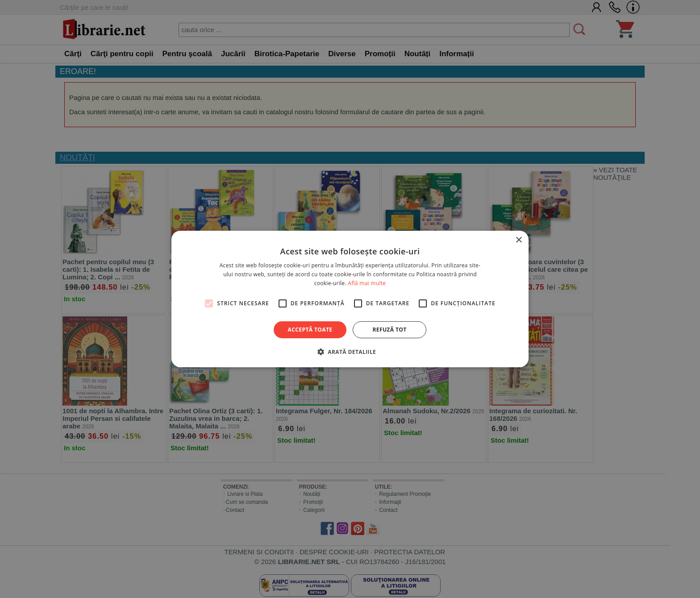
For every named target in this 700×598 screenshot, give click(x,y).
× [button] (519, 240)
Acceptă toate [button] (310, 330)
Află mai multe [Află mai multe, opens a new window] (367, 283)
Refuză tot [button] (389, 330)
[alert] (350, 299)
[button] (350, 352)
